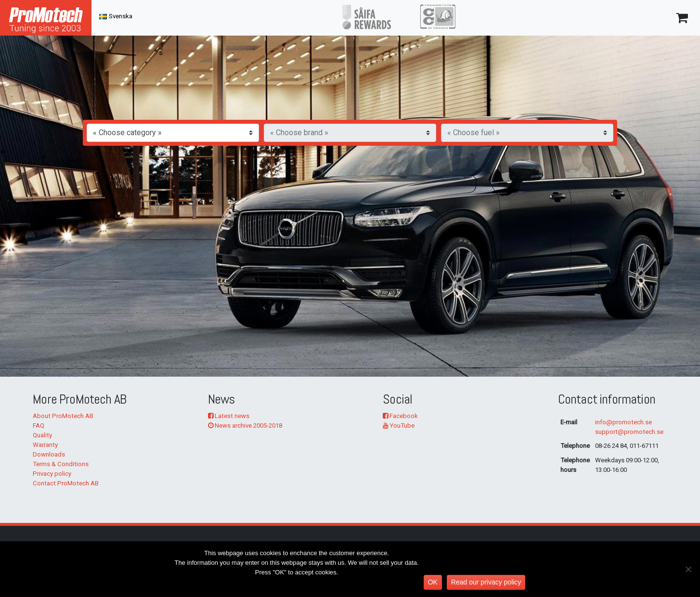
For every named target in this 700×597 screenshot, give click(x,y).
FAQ (39, 426)
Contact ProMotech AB (66, 483)
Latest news (229, 416)
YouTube (399, 426)
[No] (688, 569)
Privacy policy (52, 474)
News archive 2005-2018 (245, 426)
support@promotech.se (629, 432)
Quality (42, 435)
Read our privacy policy (486, 582)
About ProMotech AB (63, 416)
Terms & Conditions (61, 464)
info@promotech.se (623, 422)
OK (433, 582)
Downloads (49, 454)
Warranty (45, 445)
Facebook (400, 416)
